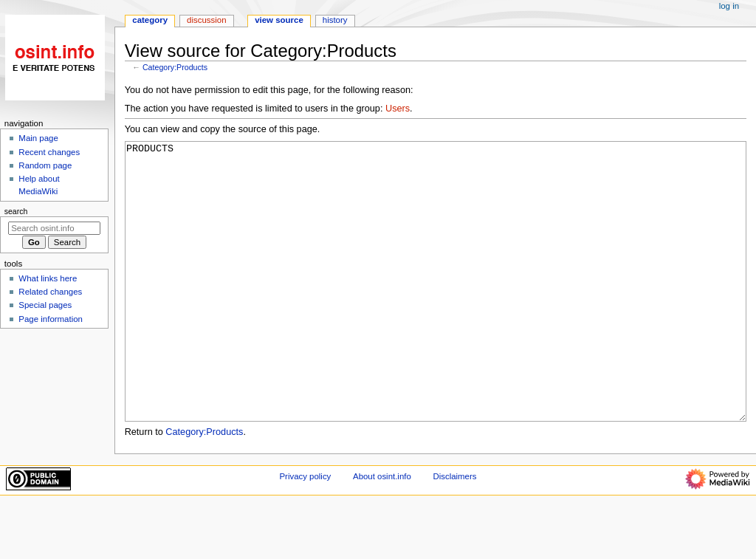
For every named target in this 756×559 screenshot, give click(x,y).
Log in (729, 6)
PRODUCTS (436, 309)
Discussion (206, 20)
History (335, 20)
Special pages (45, 305)
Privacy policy (306, 532)
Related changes (50, 292)
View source (279, 20)
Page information (51, 319)
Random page (45, 165)
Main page (38, 138)
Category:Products (175, 67)
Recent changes (49, 152)
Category (150, 20)
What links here (48, 278)
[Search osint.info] (54, 228)
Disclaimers (454, 532)
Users (398, 109)
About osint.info (382, 532)
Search (16, 211)
